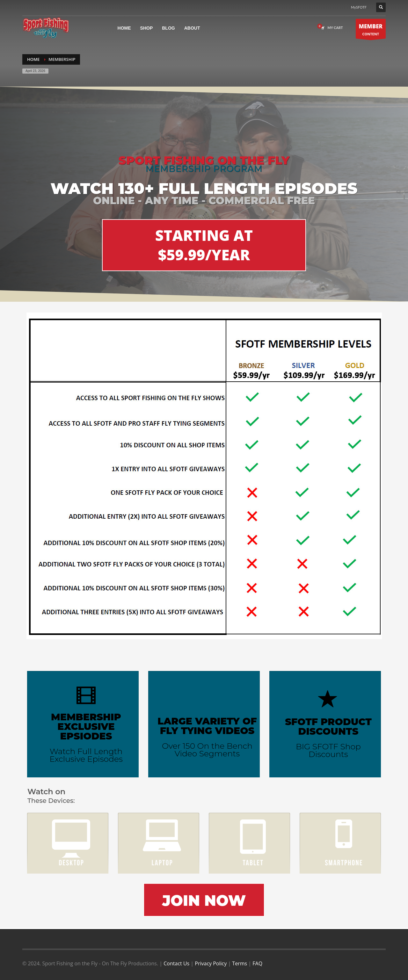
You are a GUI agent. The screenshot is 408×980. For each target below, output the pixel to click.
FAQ (257, 963)
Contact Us (176, 963)
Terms (240, 963)
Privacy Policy (211, 963)
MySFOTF (359, 7)
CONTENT (371, 30)
